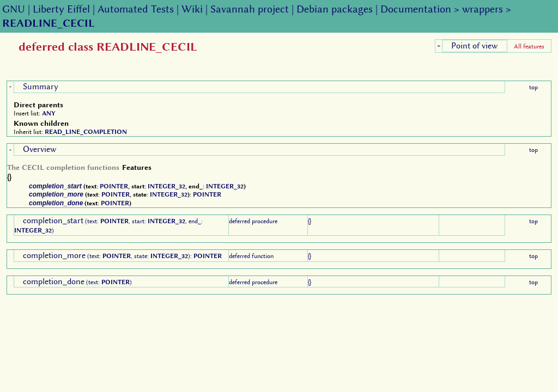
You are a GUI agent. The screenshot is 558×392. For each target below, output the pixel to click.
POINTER (114, 186)
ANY (49, 113)
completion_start (55, 186)
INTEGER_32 (166, 186)
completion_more (56, 194)
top (533, 87)
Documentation (416, 9)
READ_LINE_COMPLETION (86, 132)
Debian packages (335, 9)
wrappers (483, 9)
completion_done (56, 203)
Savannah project (250, 9)
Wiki (192, 9)
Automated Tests (136, 9)
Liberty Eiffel (61, 9)
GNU (14, 9)
